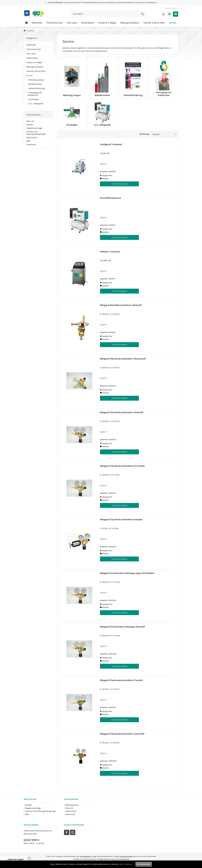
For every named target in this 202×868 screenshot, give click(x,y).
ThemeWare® (124, 859)
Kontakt (30, 125)
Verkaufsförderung (36, 88)
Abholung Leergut (36, 80)
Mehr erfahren (126, 864)
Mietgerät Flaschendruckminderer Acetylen (121, 520)
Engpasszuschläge (34, 128)
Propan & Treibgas (34, 62)
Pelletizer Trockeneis (110, 252)
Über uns (30, 121)
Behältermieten (35, 84)
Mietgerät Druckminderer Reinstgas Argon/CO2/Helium (127, 573)
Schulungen (33, 99)
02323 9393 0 (31, 840)
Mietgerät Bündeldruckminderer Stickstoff (121, 305)
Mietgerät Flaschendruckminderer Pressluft (121, 680)
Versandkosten (85, 856)
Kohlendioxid (32, 58)
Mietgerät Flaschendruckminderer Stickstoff (122, 412)
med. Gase (31, 54)
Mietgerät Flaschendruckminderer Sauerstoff (122, 734)
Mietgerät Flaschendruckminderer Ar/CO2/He (122, 466)
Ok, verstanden (144, 864)
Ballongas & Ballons (35, 67)
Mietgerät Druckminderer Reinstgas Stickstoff (122, 627)
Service (30, 76)
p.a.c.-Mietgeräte (36, 104)
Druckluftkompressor (111, 198)
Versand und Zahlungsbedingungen (36, 133)
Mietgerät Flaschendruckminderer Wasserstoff (123, 359)
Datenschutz (32, 137)
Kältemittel (31, 45)
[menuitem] (171, 8)
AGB (28, 141)
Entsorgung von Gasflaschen (35, 94)
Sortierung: (144, 134)
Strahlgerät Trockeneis (111, 144)
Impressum (31, 144)
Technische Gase (34, 49)
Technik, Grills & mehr (36, 71)
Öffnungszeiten (72, 805)
